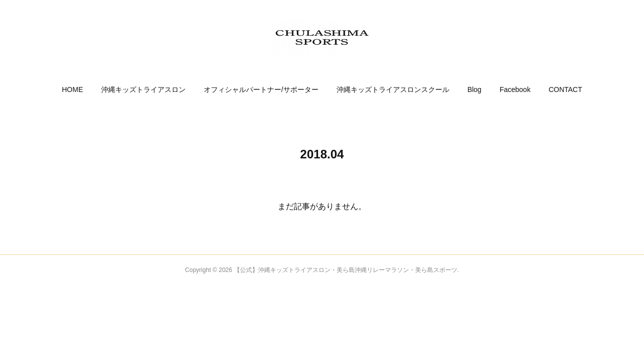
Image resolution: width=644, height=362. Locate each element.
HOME (72, 89)
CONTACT (565, 89)
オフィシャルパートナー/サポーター (261, 89)
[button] (72, 89)
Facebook (515, 89)
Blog (474, 89)
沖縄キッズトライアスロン (143, 89)
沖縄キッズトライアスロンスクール (393, 89)
